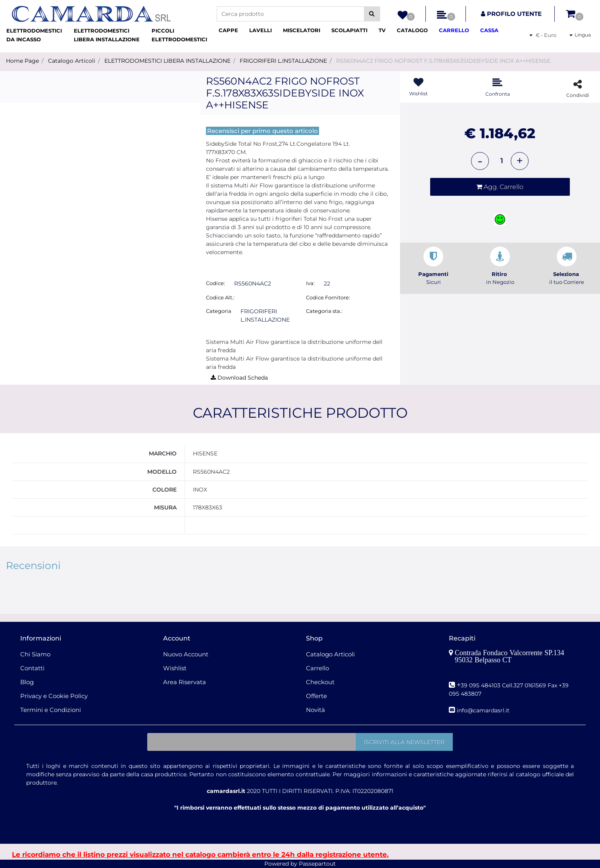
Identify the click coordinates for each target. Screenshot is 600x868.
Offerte (316, 696)
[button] (372, 14)
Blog (27, 682)
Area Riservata (185, 682)
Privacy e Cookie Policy (54, 696)
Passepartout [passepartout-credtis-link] (317, 864)
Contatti (32, 668)
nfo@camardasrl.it (484, 710)
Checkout (320, 682)
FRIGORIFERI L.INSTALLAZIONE (283, 61)
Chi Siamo (35, 654)
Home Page (22, 61)
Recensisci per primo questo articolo (262, 131)
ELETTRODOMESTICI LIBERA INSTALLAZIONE (167, 61)
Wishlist (175, 668)
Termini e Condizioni (51, 710)
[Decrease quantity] (480, 161)
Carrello (317, 668)
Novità (315, 710)
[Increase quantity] (520, 161)
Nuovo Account (186, 654)
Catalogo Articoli (72, 61)
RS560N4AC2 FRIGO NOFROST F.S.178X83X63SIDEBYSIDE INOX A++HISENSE (443, 61)
